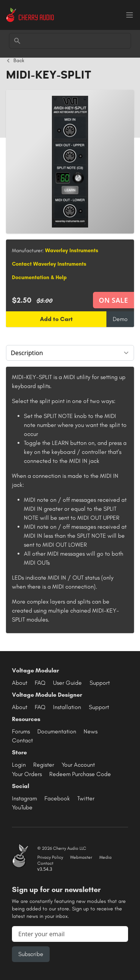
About (20, 683)
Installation (67, 707)
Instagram (24, 798)
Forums (21, 731)
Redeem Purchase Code (80, 774)
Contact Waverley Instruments (49, 264)
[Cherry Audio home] (30, 15)
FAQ (40, 683)
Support (100, 683)
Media (105, 857)
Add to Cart (56, 319)
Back (15, 61)
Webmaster (81, 857)
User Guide (67, 683)
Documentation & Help (39, 277)
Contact (22, 740)
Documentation (57, 731)
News (91, 731)
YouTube (22, 807)
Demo (120, 319)
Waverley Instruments (72, 251)
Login (19, 765)
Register (44, 765)
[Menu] (130, 15)
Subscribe (31, 954)
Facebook (57, 798)
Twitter (86, 798)
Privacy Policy (50, 857)
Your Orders (27, 774)
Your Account (78, 765)
